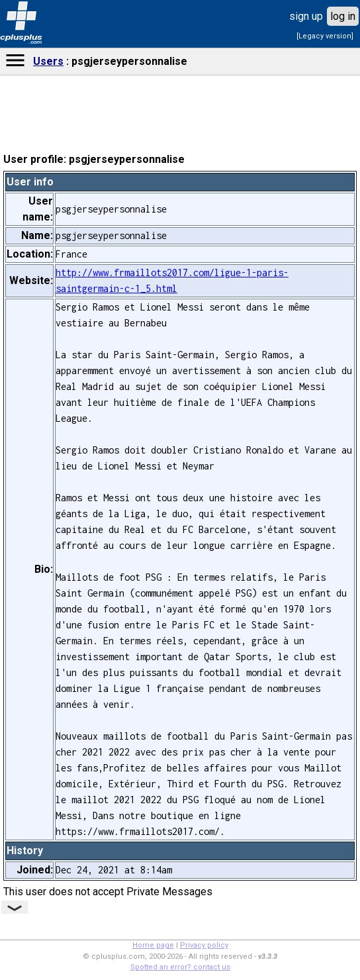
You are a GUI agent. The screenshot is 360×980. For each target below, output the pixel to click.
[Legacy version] (325, 36)
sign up (306, 16)
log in (343, 16)
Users (48, 61)
